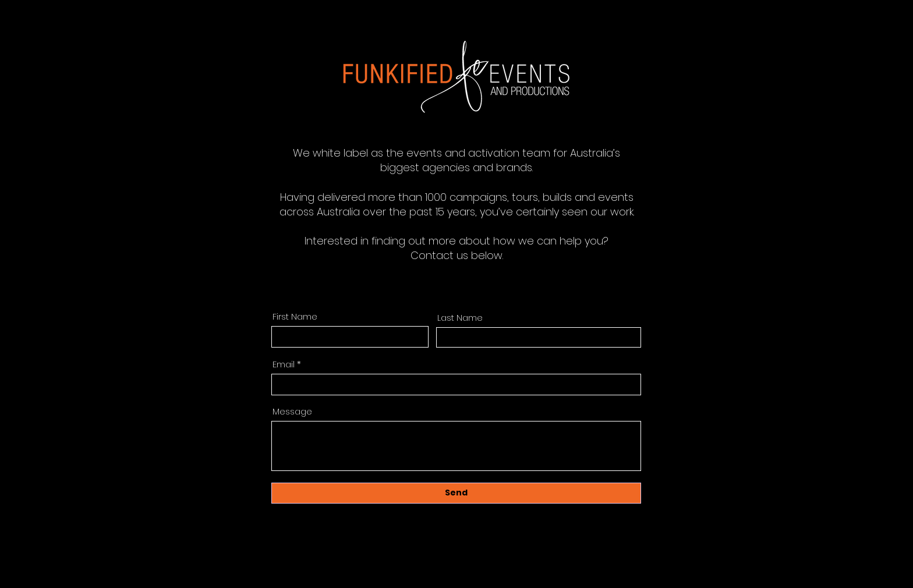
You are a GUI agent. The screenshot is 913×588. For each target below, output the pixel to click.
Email (284, 364)
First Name (295, 316)
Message (292, 411)
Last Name (460, 318)
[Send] (456, 493)
